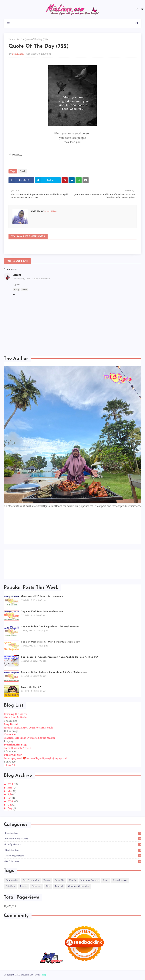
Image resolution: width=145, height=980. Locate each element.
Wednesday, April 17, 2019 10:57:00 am (32, 279)
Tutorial (59, 886)
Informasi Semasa (89, 880)
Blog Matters (73, 833)
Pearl (20, 39)
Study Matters (73, 850)
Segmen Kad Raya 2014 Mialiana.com (42, 612)
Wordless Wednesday (79, 886)
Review (24, 886)
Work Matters (73, 861)
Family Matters (73, 844)
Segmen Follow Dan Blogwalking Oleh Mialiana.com (50, 627)
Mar (10, 791)
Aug (10, 808)
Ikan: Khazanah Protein (17, 748)
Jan (10, 798)
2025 (10, 784)
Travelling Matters (73, 856)
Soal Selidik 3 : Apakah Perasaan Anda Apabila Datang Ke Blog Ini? (59, 657)
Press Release (120, 880)
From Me (59, 880)
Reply (17, 290)
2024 (10, 801)
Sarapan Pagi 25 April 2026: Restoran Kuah (28, 728)
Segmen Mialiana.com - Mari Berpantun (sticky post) (50, 642)
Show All (10, 765)
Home (12, 39)
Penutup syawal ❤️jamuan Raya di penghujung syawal (35, 758)
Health (72, 880)
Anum (17, 275)
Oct (10, 805)
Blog (44, 975)
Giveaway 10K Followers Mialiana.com (42, 596)
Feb (10, 795)
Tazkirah (37, 886)
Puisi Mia (10, 886)
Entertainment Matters (73, 839)
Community (12, 880)
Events (47, 880)
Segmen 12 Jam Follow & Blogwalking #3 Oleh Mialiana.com (54, 672)
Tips (48, 886)
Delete (25, 290)
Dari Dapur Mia (31, 880)
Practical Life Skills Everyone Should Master (29, 738)
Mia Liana (18, 54)
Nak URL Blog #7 (31, 687)
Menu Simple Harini (16, 718)
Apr (10, 788)
